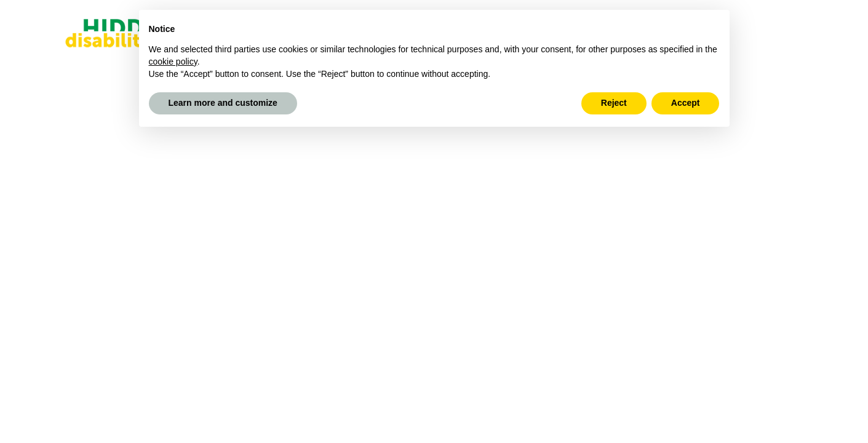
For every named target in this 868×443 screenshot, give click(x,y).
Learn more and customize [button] (223, 103)
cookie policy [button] (173, 62)
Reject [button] (614, 103)
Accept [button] (686, 103)
